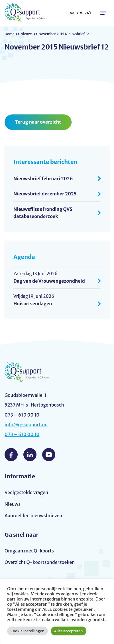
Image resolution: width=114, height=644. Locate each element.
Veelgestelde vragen (26, 492)
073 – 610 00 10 (22, 434)
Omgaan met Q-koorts (29, 551)
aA (72, 13)
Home (10, 34)
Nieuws (27, 34)
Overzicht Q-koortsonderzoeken (40, 562)
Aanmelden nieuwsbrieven (33, 516)
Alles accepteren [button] (69, 631)
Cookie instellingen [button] (28, 631)
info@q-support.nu (26, 425)
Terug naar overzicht (38, 122)
